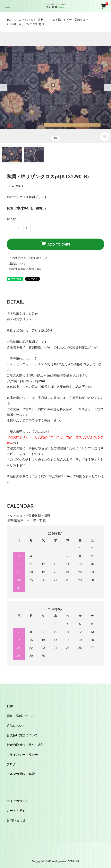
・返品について (16, 263)
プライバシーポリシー (22, 755)
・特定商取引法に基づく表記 (24, 269)
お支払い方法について (22, 735)
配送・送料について (21, 716)
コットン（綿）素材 (31, 20)
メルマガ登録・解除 (21, 774)
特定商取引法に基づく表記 (25, 745)
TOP (9, 20)
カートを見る (16, 811)
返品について (16, 726)
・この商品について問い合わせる (27, 258)
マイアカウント (18, 801)
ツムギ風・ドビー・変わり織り (69, 20)
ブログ (11, 764)
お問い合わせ (16, 820)
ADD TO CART (56, 244)
